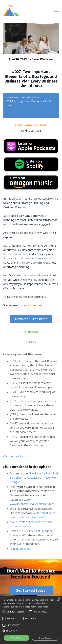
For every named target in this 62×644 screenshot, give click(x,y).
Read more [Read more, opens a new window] (43, 607)
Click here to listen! (15, 456)
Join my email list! (21, 549)
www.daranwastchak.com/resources (32, 504)
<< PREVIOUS (31, 332)
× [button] (59, 599)
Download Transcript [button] (31, 319)
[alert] (31, 620)
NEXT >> (31, 342)
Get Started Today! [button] (31, 590)
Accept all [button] (16, 638)
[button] (4, 612)
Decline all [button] (45, 638)
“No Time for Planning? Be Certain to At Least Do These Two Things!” (34, 478)
